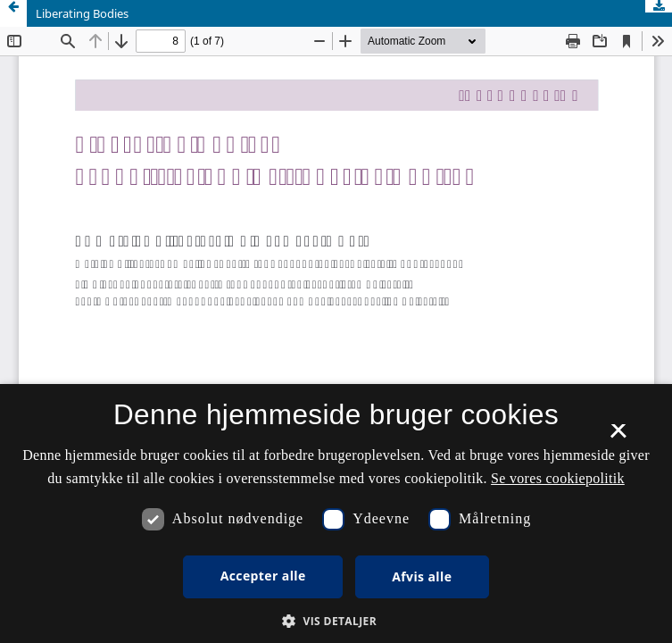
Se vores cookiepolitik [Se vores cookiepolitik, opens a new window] (558, 478)
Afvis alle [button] (422, 576)
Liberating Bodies (82, 13)
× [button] (618, 437)
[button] (336, 621)
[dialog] (336, 514)
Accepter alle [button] (263, 576)
